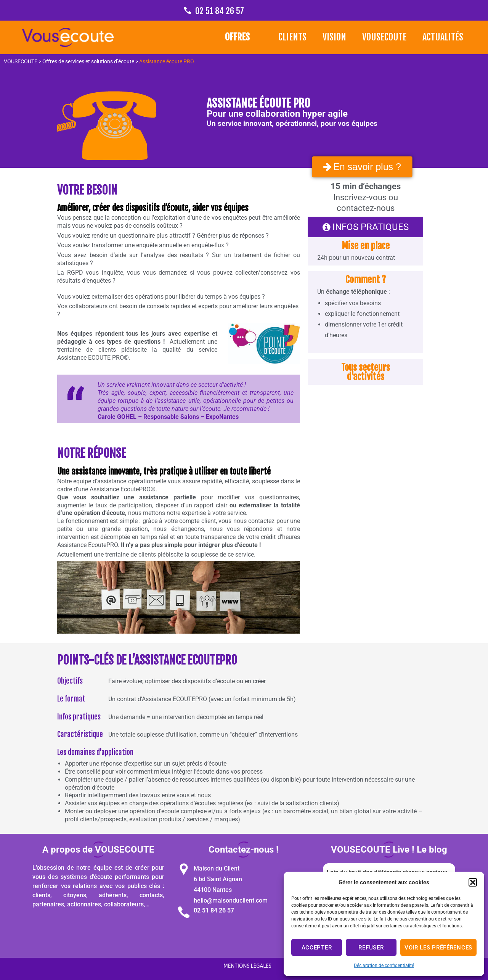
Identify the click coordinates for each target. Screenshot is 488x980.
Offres (237, 37)
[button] (473, 882)
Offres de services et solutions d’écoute (88, 61)
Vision (334, 37)
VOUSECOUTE (384, 37)
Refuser (371, 948)
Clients (292, 37)
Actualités (443, 37)
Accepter (317, 948)
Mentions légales (247, 966)
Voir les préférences (438, 948)
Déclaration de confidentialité (384, 966)
